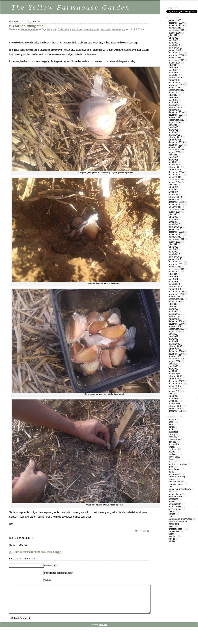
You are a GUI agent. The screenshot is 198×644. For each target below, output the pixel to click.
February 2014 (175, 197)
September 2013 (176, 210)
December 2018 (176, 53)
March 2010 (174, 314)
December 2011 (176, 262)
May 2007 (173, 399)
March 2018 (174, 75)
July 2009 (173, 334)
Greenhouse (174, 469)
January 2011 (175, 289)
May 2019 (173, 40)
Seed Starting (175, 509)
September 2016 (176, 120)
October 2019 (175, 28)
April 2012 (173, 252)
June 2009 (173, 336)
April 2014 (173, 192)
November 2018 (176, 55)
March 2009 (174, 344)
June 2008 (173, 366)
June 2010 (173, 307)
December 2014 (176, 172)
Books (171, 429)
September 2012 (176, 239)
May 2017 (173, 100)
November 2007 (176, 384)
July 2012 (173, 244)
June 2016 (173, 127)
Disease (172, 442)
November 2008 (176, 354)
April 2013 (173, 222)
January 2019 (175, 50)
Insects (172, 479)
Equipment (174, 449)
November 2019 (176, 25)
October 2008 (175, 356)
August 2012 (175, 242)
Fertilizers (173, 454)
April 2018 (173, 73)
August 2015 (175, 152)
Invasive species (176, 484)
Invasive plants (176, 482)
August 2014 (175, 182)
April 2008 (173, 371)
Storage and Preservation (181, 519)
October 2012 (175, 237)
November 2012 (176, 234)
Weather (172, 536)
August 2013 (175, 212)
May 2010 (173, 309)
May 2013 (173, 219)
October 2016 (175, 117)
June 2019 (173, 38)
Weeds (172, 539)
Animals (172, 419)
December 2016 (176, 112)
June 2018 (173, 68)
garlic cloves (76, 29)
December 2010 (176, 292)
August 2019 (175, 33)
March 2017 (174, 105)
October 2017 (175, 88)
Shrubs (172, 514)
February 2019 (175, 48)
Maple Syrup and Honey (180, 489)
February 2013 (175, 227)
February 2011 (175, 287)
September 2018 (176, 60)
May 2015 (173, 160)
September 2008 (176, 359)
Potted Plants (175, 504)
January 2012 (175, 259)
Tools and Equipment (178, 522)
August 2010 (175, 302)
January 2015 (175, 170)
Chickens (173, 437)
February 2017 (175, 107)
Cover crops (174, 439)
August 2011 (175, 272)
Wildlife (172, 541)
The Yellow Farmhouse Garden (71, 7)
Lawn (171, 487)
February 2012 (175, 257)
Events (172, 452)
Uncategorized (175, 529)
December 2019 (176, 23)
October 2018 (175, 58)
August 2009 (175, 331)
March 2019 (174, 45)
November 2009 (176, 324)
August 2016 (175, 122)
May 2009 (173, 339)
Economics (174, 444)
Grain (171, 467)
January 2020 (175, 20)
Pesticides (173, 499)
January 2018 (175, 80)
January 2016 (175, 140)
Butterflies (173, 432)
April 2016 (173, 132)
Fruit (170, 462)
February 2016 (175, 137)
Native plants (175, 494)
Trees (171, 526)
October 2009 (175, 326)
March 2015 (174, 165)
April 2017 (173, 102)
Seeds (171, 511)
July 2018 (173, 65)
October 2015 (175, 147)
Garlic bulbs (63, 29)
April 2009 (173, 341)
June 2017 (173, 98)
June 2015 (173, 157)
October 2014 (175, 177)
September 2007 (176, 389)
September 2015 (176, 150)
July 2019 (173, 35)
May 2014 (173, 190)
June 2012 (173, 247)
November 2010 (176, 294)
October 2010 (175, 296)
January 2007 (175, 408)
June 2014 (173, 187)
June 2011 (173, 277)
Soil (170, 516)
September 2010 (176, 299)
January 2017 (175, 110)
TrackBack (54, 552)
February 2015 (175, 167)
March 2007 (174, 404)
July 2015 (173, 155)
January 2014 (175, 199)
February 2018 (175, 78)
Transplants (174, 524)
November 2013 (176, 205)
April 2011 (173, 282)
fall (49, 29)
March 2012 (174, 254)
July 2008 (173, 364)
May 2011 (173, 279)
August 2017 (175, 93)
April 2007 (173, 401)
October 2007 (175, 386)
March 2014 (174, 195)
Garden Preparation (178, 464)
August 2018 (175, 63)
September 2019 (176, 30)
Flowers (172, 459)
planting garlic (119, 29)
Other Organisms (176, 497)
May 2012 (173, 249)
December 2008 (176, 351)
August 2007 (175, 391)
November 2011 (176, 264)
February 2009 (175, 346)
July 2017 (173, 95)
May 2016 (173, 130)
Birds (171, 425)
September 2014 (176, 180)
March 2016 (174, 135)
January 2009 (175, 349)
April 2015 (173, 162)
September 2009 (176, 329)
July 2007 (173, 394)
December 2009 (176, 321)
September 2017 (176, 90)
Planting (172, 502)
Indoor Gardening (177, 477)
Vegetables (33, 29)
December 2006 (176, 411)
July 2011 (173, 274)
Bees (171, 422)
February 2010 (175, 316)
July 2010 (173, 304)
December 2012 (176, 232)
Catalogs (173, 434)
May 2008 (173, 369)
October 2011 (175, 267)
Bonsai (172, 427)
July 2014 (173, 185)
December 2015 (176, 142)
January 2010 (175, 319)
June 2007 (173, 396)
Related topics (175, 507)
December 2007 (176, 381)
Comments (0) (142, 531)
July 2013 (173, 214)
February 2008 (175, 376)
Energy (172, 447)
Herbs (24, 29)
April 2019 (173, 43)
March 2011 (174, 284)
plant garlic (106, 29)
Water (171, 534)
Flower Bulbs (174, 457)
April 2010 (173, 311)
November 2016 (176, 115)
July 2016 (173, 125)
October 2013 (175, 207)
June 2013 (173, 217)
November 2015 (176, 145)
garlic (54, 29)
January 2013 (175, 229)
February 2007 (175, 406)
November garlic (91, 29)
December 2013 (176, 202)
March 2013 (174, 224)
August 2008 (175, 361)
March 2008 (174, 374)
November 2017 (176, 85)
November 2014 (176, 175)
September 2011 (176, 269)
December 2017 (176, 83)
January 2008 (175, 379)
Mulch (171, 492)
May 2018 (173, 70)
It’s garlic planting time (26, 26)
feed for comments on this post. (27, 552)
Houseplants (174, 474)
